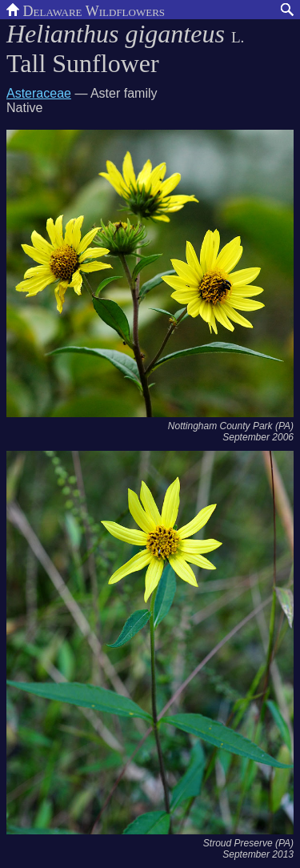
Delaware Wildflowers (86, 10)
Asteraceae (39, 93)
